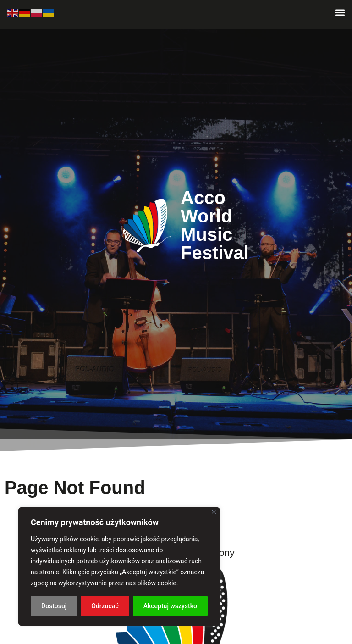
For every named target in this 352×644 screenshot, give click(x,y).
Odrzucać (105, 606)
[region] (119, 566)
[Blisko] (214, 512)
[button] (340, 12)
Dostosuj (54, 606)
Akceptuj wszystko (170, 606)
